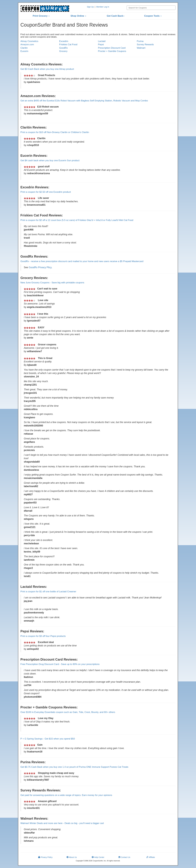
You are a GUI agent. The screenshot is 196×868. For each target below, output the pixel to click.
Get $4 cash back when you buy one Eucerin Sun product (50, 160)
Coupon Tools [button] (153, 16)
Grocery (63, 51)
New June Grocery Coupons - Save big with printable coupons (52, 283)
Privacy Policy (45, 857)
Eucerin (24, 51)
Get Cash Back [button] (116, 16)
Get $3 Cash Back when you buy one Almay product (47, 69)
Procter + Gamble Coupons (112, 51)
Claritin (24, 48)
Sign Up (90, 7)
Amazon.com (27, 44)
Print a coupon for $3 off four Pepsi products (43, 636)
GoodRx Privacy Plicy (40, 267)
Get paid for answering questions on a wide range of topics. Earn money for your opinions (66, 795)
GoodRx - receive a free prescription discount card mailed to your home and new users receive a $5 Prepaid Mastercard (82, 261)
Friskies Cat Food (68, 44)
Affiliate (151, 857)
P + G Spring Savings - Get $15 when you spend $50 (48, 739)
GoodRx (63, 48)
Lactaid (102, 41)
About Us (72, 857)
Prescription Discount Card (112, 48)
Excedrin (64, 41)
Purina (140, 41)
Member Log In (103, 7)
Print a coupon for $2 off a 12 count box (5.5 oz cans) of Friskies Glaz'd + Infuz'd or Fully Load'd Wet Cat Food (77, 220)
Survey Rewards (145, 44)
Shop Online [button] (78, 16)
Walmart (141, 48)
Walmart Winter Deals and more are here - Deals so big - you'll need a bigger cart (62, 823)
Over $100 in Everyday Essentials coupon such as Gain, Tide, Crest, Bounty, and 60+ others (68, 712)
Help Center (98, 857)
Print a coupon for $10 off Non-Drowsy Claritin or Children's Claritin (55, 132)
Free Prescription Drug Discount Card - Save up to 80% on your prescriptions (60, 664)
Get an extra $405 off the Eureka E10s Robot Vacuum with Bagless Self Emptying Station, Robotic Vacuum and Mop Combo (84, 101)
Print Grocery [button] (41, 16)
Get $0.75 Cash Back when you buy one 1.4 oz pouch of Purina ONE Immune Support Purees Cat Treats (74, 767)
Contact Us (124, 857)
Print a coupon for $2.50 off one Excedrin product (46, 192)
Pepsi (101, 44)
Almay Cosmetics (29, 41)
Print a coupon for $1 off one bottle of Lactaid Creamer (48, 592)
